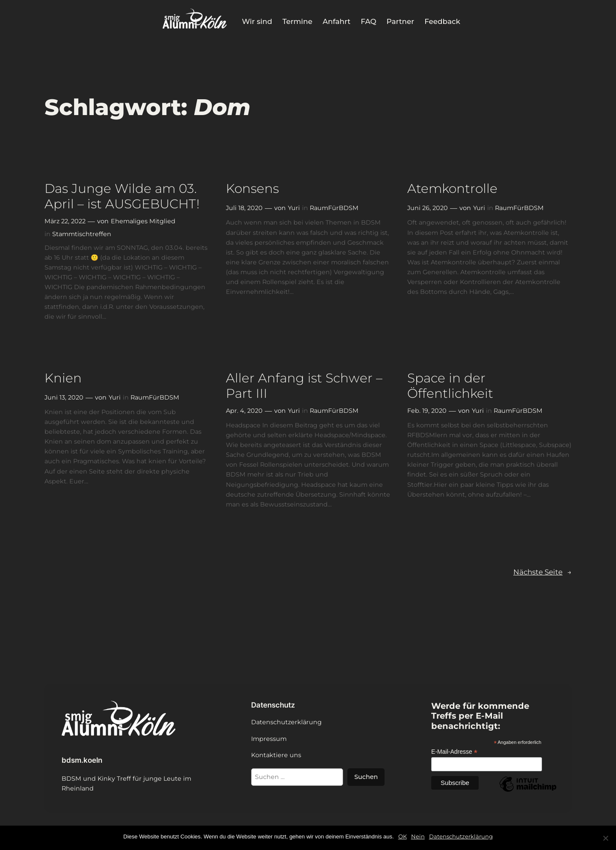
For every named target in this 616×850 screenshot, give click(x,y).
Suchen (366, 777)
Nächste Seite (542, 572)
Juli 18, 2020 (244, 208)
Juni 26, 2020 (428, 208)
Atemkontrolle (452, 188)
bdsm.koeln (82, 760)
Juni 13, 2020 (64, 397)
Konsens (252, 188)
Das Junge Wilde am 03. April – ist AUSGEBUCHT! (122, 196)
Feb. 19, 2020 (427, 411)
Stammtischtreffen (82, 234)
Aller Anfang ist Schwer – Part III (304, 386)
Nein (418, 836)
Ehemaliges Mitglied (143, 221)
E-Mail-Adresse (454, 752)
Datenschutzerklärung (461, 836)
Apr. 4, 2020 (244, 411)
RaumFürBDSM (334, 208)
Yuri (294, 208)
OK (403, 836)
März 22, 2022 (65, 221)
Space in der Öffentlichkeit (450, 386)
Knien (63, 378)
